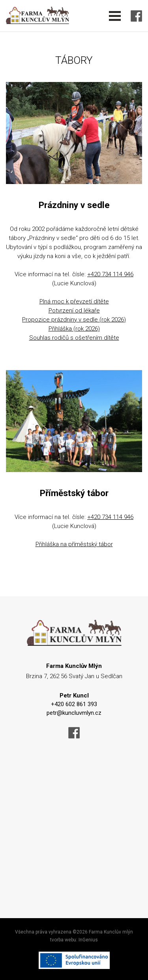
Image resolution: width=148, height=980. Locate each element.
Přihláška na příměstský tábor (74, 544)
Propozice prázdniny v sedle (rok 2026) (74, 320)
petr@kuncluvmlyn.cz (74, 713)
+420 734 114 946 (110, 274)
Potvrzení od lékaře (74, 311)
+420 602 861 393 (74, 704)
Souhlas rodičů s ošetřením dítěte (74, 338)
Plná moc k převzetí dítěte (74, 301)
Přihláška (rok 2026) (74, 329)
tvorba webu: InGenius (74, 940)
